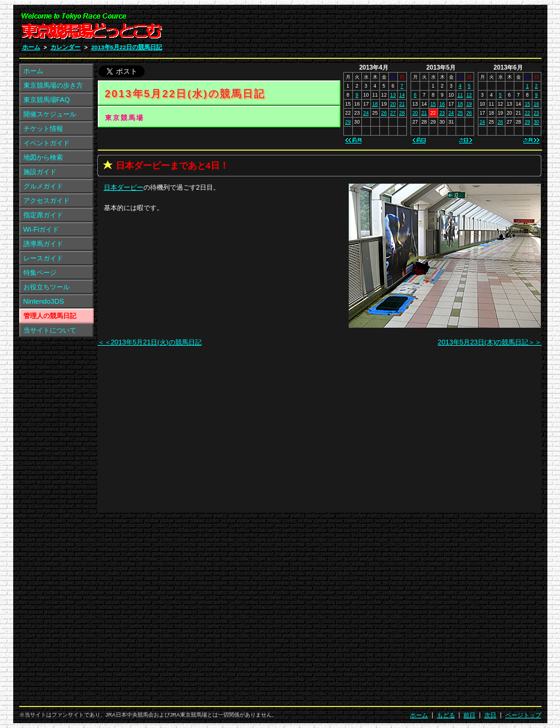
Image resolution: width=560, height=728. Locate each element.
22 (527, 113)
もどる (446, 715)
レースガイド (43, 258)
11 (460, 95)
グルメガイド (43, 186)
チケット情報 (43, 128)
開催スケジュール (50, 114)
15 (433, 104)
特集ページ (40, 272)
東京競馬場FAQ (47, 100)
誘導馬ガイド (43, 244)
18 (375, 104)
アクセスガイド (47, 200)
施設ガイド (40, 172)
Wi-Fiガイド (41, 229)
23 (442, 113)
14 (402, 95)
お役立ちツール (47, 287)
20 (393, 104)
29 (348, 122)
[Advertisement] (398, 29)
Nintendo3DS (44, 301)
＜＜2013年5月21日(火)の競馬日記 (150, 342)
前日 (469, 715)
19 (469, 104)
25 (460, 113)
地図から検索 (43, 157)
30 (536, 122)
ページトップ (523, 715)
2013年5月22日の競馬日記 (127, 47)
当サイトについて (50, 330)
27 (393, 113)
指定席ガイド (43, 215)
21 (402, 104)
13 (393, 95)
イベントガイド (47, 143)
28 (402, 113)
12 (469, 95)
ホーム (31, 47)
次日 (490, 715)
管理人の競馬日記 (50, 316)
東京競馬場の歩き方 (53, 85)
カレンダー (65, 47)
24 (366, 113)
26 (384, 113)
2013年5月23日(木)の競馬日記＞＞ (489, 342)
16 (442, 104)
